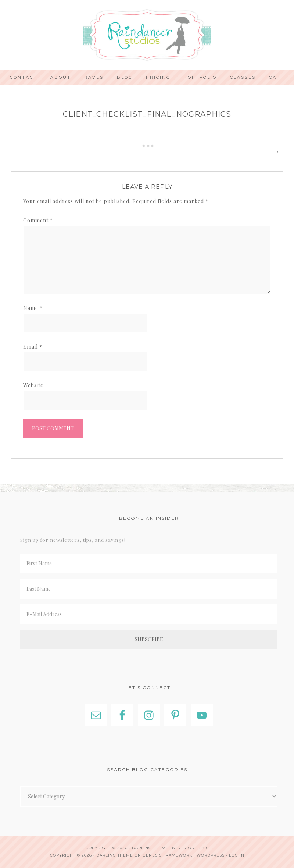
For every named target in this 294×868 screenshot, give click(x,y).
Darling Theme (115, 855)
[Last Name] (149, 589)
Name (33, 308)
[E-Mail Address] (149, 614)
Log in (237, 855)
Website (33, 385)
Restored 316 (193, 848)
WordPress (211, 855)
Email (33, 347)
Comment (38, 220)
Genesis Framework (167, 855)
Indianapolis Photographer (147, 35)
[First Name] (149, 563)
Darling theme (150, 848)
